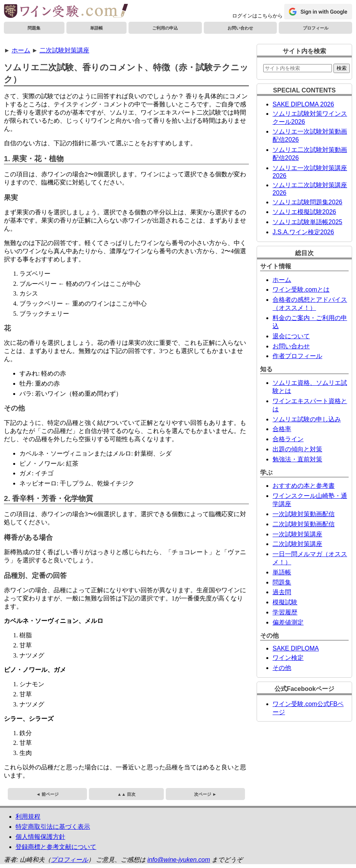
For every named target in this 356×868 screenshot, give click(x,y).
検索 (342, 68)
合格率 (282, 429)
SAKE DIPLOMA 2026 (303, 104)
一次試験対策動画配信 (304, 514)
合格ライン (288, 439)
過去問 (282, 592)
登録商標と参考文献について (56, 847)
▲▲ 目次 (126, 794)
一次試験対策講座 (297, 534)
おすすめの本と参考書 (304, 486)
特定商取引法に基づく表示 (53, 827)
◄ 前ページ (47, 794)
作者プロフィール (297, 356)
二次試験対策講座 (64, 50)
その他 (282, 668)
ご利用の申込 (165, 28)
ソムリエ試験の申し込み (307, 419)
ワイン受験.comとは (301, 290)
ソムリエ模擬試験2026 (304, 212)
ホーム (21, 50)
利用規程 (28, 817)
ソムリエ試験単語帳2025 (307, 222)
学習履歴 (285, 612)
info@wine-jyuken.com (179, 860)
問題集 (34, 28)
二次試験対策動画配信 (304, 524)
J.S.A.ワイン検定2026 (303, 232)
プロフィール (316, 28)
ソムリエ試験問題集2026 (307, 202)
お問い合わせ (240, 28)
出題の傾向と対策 (297, 449)
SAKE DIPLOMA (296, 648)
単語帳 (96, 28)
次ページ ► (205, 794)
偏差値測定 (288, 622)
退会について (291, 336)
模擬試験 (285, 602)
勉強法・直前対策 (297, 459)
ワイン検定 (288, 658)
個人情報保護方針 (40, 837)
